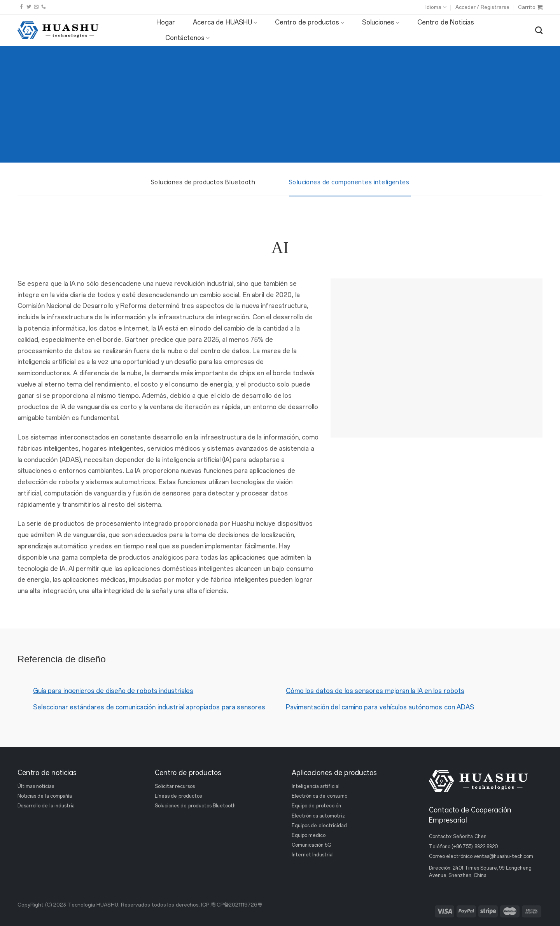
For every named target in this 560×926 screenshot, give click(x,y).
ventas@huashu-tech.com (503, 856)
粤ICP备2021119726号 (236, 905)
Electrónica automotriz (318, 816)
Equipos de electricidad (319, 826)
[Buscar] (539, 30)
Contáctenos (187, 38)
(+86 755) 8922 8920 (475, 847)
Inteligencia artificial (316, 786)
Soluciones (381, 23)
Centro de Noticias (446, 22)
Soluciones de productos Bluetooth (195, 806)
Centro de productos (310, 23)
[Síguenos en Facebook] (21, 7)
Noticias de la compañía (45, 796)
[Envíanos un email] (36, 7)
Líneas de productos (178, 796)
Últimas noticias (36, 786)
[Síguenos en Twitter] (29, 7)
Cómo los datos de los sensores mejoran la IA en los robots (375, 691)
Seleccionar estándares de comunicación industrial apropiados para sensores (149, 707)
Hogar (166, 22)
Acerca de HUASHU (225, 23)
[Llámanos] (44, 7)
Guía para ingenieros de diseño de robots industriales (113, 691)
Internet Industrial (313, 855)
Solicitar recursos (175, 786)
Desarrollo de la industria (46, 806)
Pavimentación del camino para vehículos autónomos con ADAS (380, 707)
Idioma (436, 7)
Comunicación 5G (311, 845)
